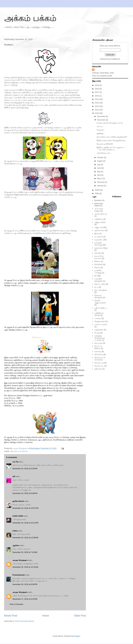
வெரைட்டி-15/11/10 (105, 144)
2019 (97, 85)
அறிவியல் (99, 219)
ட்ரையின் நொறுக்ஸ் (98, 280)
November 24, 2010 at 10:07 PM (25, 508)
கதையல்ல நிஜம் (101, 248)
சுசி (14, 476)
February (101, 182)
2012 (97, 106)
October (101, 157)
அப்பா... (100, 126)
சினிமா (97, 261)
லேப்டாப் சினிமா (98, 347)
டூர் (96, 276)
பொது (97, 333)
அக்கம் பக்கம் (30, 18)
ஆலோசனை (100, 230)
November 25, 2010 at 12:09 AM (25, 538)
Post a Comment (16, 604)
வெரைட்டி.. (99, 366)
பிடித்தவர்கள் (100, 321)
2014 (97, 99)
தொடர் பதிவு (100, 284)
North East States (99, 205)
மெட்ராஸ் (98, 343)
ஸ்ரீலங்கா (98, 369)
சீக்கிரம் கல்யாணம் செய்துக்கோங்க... (111, 140)
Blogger (77, 636)
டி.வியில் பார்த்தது (98, 272)
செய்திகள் (98, 264)
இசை (97, 234)
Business (98, 200)
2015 (97, 96)
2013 (97, 103)
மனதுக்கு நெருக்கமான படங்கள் (100, 338)
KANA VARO (18, 516)
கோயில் (98, 253)
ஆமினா (16, 545)
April (99, 175)
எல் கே (15, 462)
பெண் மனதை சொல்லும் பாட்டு (110, 123)
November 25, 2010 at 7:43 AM (25, 552)
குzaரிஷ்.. (100, 133)
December (102, 116)
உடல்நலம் (99, 237)
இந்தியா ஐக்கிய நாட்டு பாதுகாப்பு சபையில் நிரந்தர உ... (110, 148)
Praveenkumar (19, 575)
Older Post (80, 616)
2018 (97, 89)
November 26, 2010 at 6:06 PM (25, 584)
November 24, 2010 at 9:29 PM (25, 469)
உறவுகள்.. (99, 240)
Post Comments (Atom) (25, 621)
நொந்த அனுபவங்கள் (100, 302)
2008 (97, 193)
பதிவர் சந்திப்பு (101, 308)
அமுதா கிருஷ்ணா (20, 560)
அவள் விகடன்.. (101, 214)
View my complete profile (102, 76)
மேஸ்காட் (101, 130)
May (99, 172)
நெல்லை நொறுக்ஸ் (98, 296)
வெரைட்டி (99, 363)
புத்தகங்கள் (99, 330)
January (101, 186)
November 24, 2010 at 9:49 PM (25, 493)
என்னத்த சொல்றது (98, 244)
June (99, 168)
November (102, 120)
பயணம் (98, 318)
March (100, 178)
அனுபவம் (99, 227)
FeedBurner (115, 59)
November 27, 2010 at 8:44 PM (25, 599)
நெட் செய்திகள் (101, 290)
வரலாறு (98, 351)
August (100, 161)
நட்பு (96, 287)
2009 (97, 190)
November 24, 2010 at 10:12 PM (25, 523)
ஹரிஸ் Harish (18, 501)
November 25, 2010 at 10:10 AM (25, 567)
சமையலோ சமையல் (99, 257)
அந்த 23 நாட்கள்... (104, 153)
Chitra (15, 531)
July (99, 165)
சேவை (97, 267)
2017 (97, 92)
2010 (97, 113)
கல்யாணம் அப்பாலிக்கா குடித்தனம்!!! (112, 137)
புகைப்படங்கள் (101, 324)
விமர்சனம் (99, 354)
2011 (97, 110)
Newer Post (11, 616)
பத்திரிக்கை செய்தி (99, 314)
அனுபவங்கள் (100, 222)
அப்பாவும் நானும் (99, 210)
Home (46, 616)
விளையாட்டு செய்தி (19, 451)
